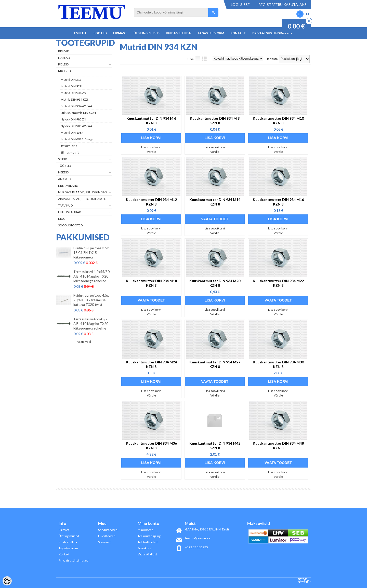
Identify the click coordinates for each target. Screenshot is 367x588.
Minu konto (145, 530)
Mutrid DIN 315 (71, 80)
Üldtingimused (147, 33)
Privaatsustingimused (272, 33)
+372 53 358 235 (196, 547)
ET (300, 14)
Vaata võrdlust (147, 554)
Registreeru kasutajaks (283, 4)
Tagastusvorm (211, 33)
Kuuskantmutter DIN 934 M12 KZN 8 (151, 202)
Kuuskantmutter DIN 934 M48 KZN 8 (278, 446)
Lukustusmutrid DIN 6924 (78, 113)
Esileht (80, 33)
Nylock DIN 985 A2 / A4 (76, 126)
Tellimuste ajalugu (150, 536)
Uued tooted (107, 536)
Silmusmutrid (70, 152)
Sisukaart (104, 542)
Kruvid (64, 51)
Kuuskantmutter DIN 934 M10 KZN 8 (278, 121)
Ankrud (64, 179)
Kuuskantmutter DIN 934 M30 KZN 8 (278, 364)
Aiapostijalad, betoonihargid (82, 199)
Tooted (100, 33)
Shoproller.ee (304, 580)
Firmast (120, 33)
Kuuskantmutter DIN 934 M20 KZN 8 (215, 283)
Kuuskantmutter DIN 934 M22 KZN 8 (278, 283)
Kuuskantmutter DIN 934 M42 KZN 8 (215, 446)
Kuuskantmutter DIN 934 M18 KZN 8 (151, 283)
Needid (63, 172)
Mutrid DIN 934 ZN (73, 93)
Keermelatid (68, 186)
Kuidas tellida (178, 33)
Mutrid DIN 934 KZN (75, 99)
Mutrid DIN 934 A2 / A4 (76, 106)
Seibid (63, 159)
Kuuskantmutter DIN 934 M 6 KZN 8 (151, 121)
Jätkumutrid (69, 146)
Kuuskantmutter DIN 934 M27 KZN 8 (215, 364)
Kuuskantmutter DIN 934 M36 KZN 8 (151, 446)
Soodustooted (70, 225)
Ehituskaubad (70, 212)
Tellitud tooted (148, 542)
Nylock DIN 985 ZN (73, 119)
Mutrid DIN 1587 (72, 133)
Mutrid (64, 71)
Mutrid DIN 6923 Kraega (77, 139)
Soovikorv (144, 548)
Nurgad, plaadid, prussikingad (82, 192)
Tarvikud (65, 205)
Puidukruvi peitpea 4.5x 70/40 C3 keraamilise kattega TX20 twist (91, 300)
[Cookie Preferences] (7, 581)
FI (308, 14)
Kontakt (238, 33)
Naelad (64, 58)
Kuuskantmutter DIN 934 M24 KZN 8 (151, 364)
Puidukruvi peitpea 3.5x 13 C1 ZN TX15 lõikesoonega (91, 253)
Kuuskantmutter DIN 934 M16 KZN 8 (278, 202)
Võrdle (151, 152)
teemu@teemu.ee (198, 538)
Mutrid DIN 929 (71, 86)
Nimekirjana (198, 59)
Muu (62, 219)
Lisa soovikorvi (151, 147)
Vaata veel (84, 342)
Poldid (63, 64)
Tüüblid (64, 166)
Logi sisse (240, 4)
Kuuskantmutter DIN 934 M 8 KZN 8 (215, 121)
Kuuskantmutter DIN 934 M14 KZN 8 (215, 202)
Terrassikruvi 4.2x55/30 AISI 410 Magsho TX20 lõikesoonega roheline (91, 276)
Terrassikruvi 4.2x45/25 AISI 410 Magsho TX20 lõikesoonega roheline (91, 324)
